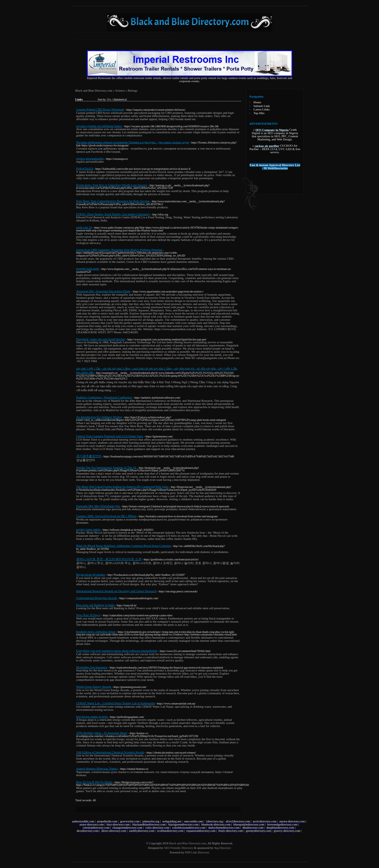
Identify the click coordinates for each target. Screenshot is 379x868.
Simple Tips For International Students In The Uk (106, 468)
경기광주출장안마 (89, 456)
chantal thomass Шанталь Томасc (97, 769)
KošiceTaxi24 (85, 168)
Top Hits (259, 113)
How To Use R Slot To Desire (94, 782)
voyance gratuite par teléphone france (99, 126)
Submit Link (262, 106)
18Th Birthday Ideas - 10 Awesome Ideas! (102, 733)
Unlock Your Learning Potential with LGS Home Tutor (110, 436)
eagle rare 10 (84, 227)
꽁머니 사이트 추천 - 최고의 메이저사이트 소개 (109, 559)
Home (257, 102)
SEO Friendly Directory (179, 848)
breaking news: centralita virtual (96, 632)
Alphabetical (120, 100)
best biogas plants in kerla (92, 717)
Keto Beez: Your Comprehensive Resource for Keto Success (113, 201)
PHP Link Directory (197, 852)
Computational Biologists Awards (97, 598)
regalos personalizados (90, 159)
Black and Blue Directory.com (94, 91)
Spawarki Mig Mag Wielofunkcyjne (98, 506)
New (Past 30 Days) (89, 615)
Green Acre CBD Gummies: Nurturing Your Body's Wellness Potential (119, 250)
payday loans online (88, 529)
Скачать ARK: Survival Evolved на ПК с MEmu (106, 516)
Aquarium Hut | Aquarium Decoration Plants (104, 291)
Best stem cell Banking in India (95, 605)
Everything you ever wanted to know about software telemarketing (117, 651)
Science (120, 91)
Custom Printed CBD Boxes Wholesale (100, 109)
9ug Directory (222, 848)
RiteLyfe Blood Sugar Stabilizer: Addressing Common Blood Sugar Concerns (124, 546)
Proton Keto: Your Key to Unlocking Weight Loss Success (112, 185)
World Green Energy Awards (94, 687)
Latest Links (261, 109)
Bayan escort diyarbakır (91, 575)
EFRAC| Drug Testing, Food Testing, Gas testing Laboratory (113, 214)
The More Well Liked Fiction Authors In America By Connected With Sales (123, 487)
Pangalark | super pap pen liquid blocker (101, 339)
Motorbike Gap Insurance (92, 667)
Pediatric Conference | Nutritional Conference (104, 397)
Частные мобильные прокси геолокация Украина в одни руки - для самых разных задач (133, 142)
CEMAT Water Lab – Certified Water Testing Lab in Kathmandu (116, 703)
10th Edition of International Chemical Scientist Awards (110, 752)
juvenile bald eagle (88, 269)
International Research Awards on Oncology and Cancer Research (116, 591)
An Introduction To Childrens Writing (99, 417)
